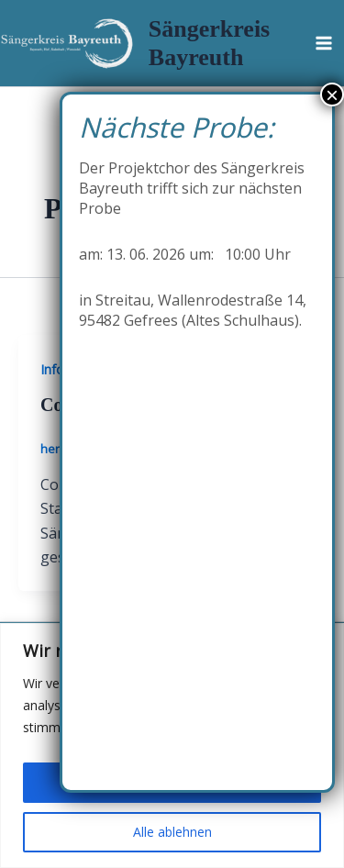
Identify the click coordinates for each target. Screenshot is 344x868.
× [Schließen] (332, 95)
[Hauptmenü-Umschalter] (324, 43)
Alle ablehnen (172, 832)
